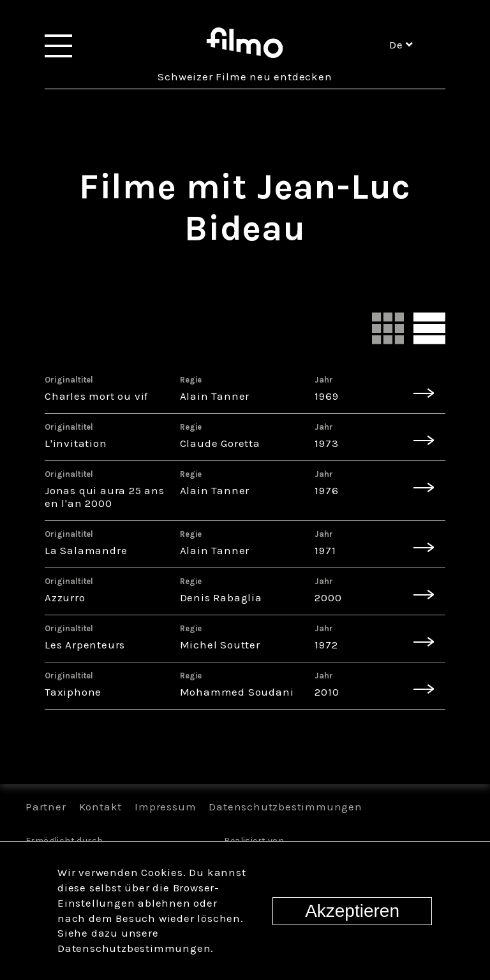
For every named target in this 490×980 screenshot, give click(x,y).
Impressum (165, 807)
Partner (46, 807)
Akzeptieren (352, 911)
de (401, 45)
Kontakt (101, 807)
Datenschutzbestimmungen (285, 807)
